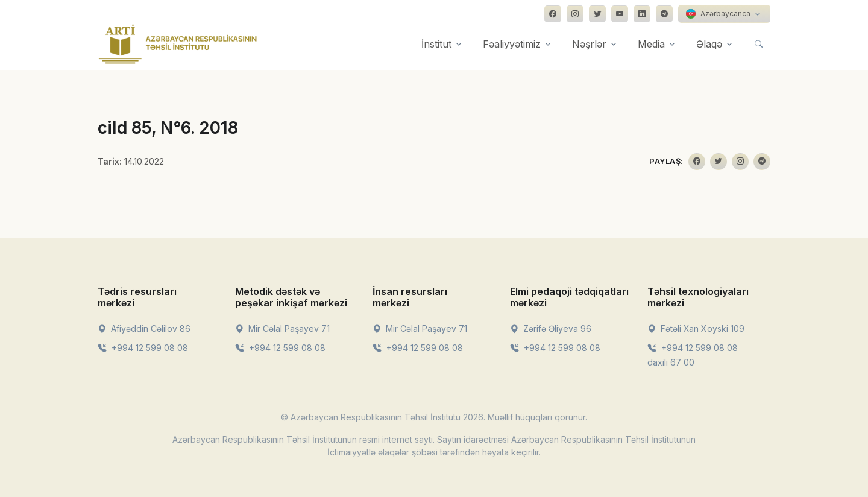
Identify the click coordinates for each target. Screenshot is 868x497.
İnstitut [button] (436, 44)
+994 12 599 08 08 (143, 348)
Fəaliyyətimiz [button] (512, 44)
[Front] (178, 44)
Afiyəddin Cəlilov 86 (144, 328)
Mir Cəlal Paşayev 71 (282, 328)
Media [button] (651, 44)
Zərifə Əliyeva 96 (551, 328)
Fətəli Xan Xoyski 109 (696, 328)
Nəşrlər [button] (589, 44)
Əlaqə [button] (709, 44)
